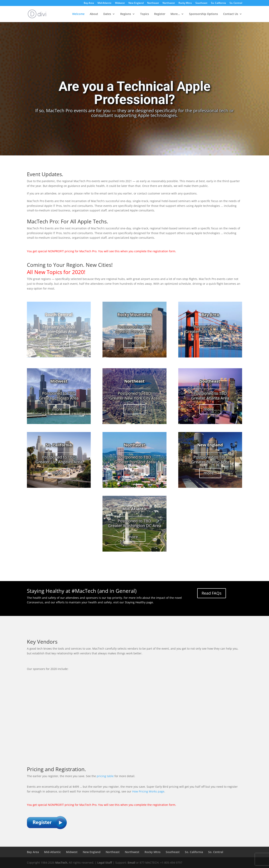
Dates (107, 14)
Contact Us (231, 14)
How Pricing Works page (148, 791)
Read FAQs (212, 593)
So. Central (236, 3)
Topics (145, 14)
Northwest (169, 3)
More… (175, 14)
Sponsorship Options (203, 14)
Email (131, 863)
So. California (218, 3)
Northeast (153, 3)
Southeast (201, 3)
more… (59, 343)
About (94, 14)
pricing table (105, 776)
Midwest (120, 3)
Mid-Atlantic (104, 3)
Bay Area (89, 3)
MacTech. (62, 863)
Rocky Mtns (185, 3)
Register (160, 14)
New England (136, 3)
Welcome (78, 14)
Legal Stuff (105, 863)
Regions (126, 14)
